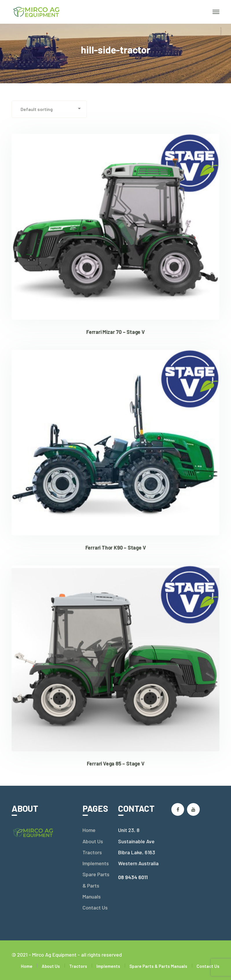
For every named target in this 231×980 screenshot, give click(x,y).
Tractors (92, 852)
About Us (93, 841)
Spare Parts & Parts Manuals (96, 885)
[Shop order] (49, 109)
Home (89, 830)
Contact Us (95, 907)
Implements (96, 863)
